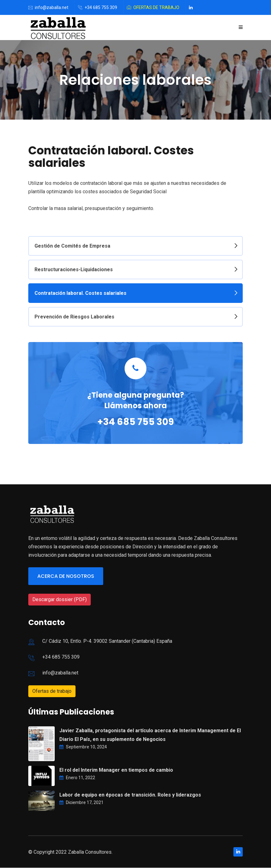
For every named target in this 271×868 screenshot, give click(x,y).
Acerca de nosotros (66, 576)
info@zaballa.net (52, 7)
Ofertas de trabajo (156, 7)
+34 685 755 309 (101, 7)
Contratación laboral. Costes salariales (80, 293)
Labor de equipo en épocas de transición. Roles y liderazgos (130, 795)
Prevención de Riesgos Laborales (74, 317)
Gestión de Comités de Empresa (72, 246)
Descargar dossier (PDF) (60, 599)
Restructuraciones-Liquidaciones (74, 270)
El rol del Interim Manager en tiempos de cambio (116, 770)
